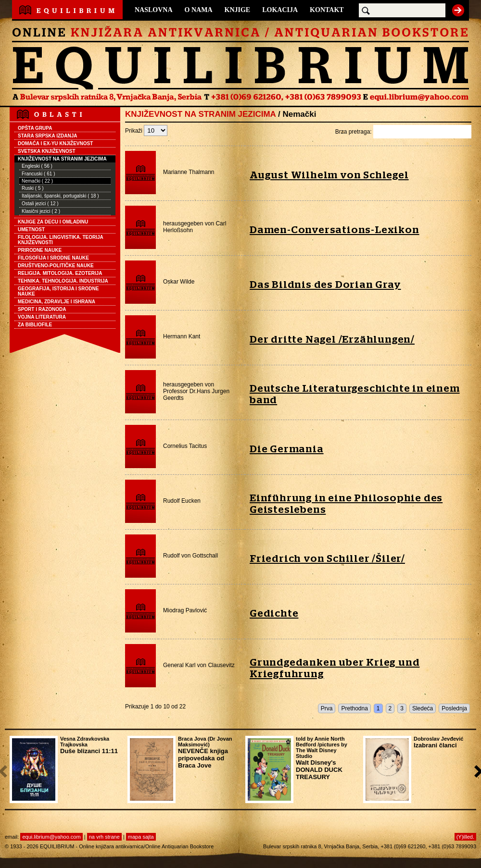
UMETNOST (31, 229)
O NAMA (199, 10)
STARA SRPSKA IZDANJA (48, 136)
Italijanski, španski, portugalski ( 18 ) (60, 196)
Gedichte (274, 614)
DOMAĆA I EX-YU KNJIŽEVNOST (55, 143)
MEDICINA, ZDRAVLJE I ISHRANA (57, 302)
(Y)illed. (465, 837)
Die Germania (287, 449)
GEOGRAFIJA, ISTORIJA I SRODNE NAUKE (58, 291)
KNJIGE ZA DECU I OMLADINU (53, 222)
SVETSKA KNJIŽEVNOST (47, 151)
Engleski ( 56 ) (37, 166)
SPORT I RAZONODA (42, 309)
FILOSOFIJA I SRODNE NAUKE (53, 258)
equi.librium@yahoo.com (51, 837)
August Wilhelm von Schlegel (329, 175)
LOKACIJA (280, 10)
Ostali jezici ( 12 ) (40, 204)
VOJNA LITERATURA (42, 317)
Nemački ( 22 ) (37, 181)
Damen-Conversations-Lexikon (335, 230)
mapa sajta (141, 837)
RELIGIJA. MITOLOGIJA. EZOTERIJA (60, 273)
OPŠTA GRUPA (35, 128)
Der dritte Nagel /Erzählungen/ (332, 340)
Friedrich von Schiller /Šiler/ (327, 559)
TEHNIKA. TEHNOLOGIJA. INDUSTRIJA (63, 281)
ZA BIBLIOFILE (35, 325)
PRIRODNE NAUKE (40, 250)
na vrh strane (104, 837)
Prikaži (146, 131)
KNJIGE (238, 10)
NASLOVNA (154, 10)
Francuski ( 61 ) (38, 174)
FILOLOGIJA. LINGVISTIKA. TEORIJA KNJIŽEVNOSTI (61, 240)
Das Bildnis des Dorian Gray (325, 285)
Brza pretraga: (403, 132)
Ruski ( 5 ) (33, 188)
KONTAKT (327, 10)
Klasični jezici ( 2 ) (41, 211)
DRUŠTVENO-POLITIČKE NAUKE (56, 266)
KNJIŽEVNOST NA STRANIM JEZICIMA (62, 159)
